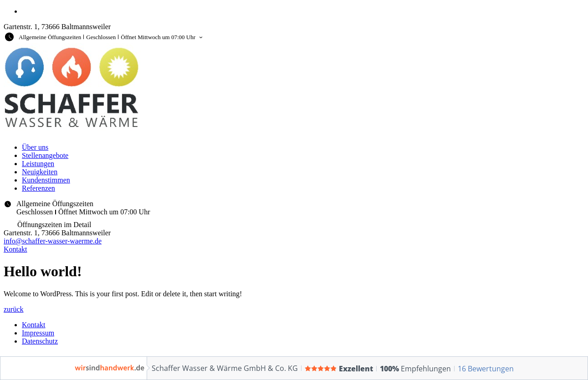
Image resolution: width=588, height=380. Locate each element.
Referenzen (38, 188)
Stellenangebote (45, 155)
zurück (14, 309)
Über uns (35, 147)
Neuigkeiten (40, 172)
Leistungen (38, 164)
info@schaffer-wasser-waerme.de (53, 241)
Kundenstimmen (46, 180)
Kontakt (34, 325)
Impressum (38, 333)
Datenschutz (40, 341)
